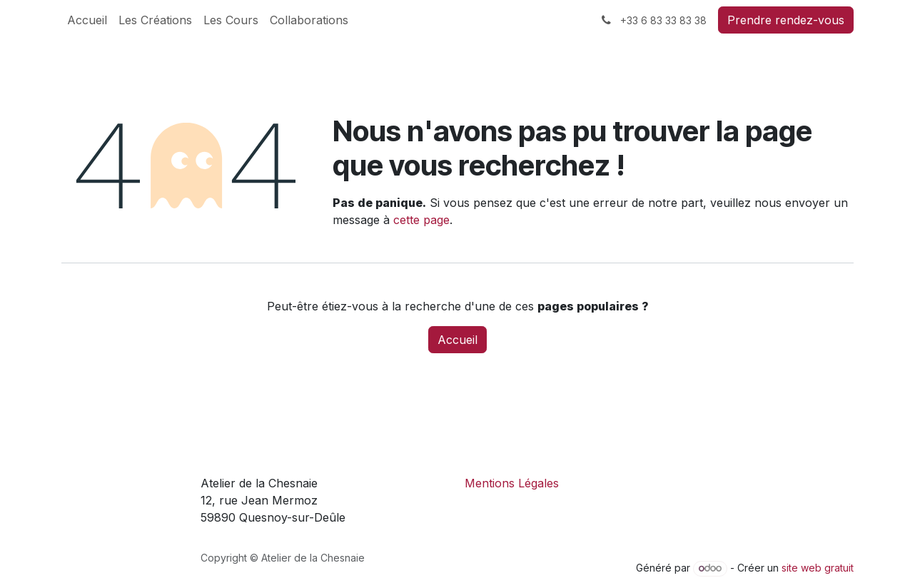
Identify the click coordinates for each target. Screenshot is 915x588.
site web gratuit (818, 568)
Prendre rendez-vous (786, 20)
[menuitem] (87, 20)
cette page (421, 220)
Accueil (457, 340)
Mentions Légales (512, 483)
